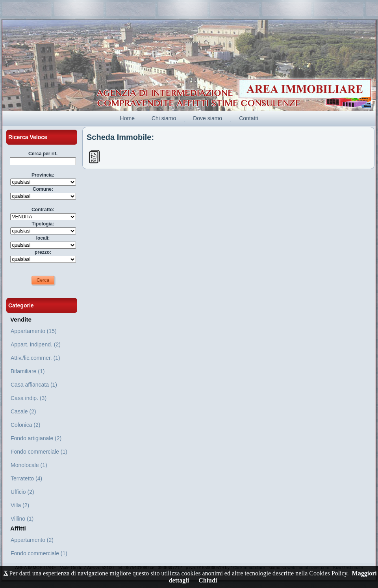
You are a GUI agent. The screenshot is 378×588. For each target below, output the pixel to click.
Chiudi (208, 580)
